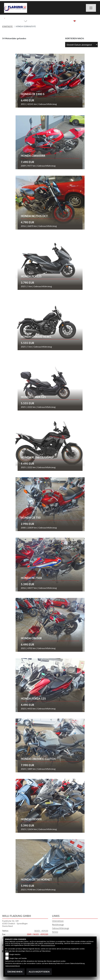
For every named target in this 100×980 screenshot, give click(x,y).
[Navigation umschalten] (91, 8)
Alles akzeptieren (39, 972)
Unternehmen (58, 921)
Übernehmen (15, 972)
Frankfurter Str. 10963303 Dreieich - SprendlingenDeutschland (15, 923)
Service (55, 932)
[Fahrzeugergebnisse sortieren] (81, 45)
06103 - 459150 (41, 931)
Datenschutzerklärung (48, 945)
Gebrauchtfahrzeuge (61, 928)
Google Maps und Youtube (18, 958)
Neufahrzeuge (58, 925)
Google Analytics (15, 954)
